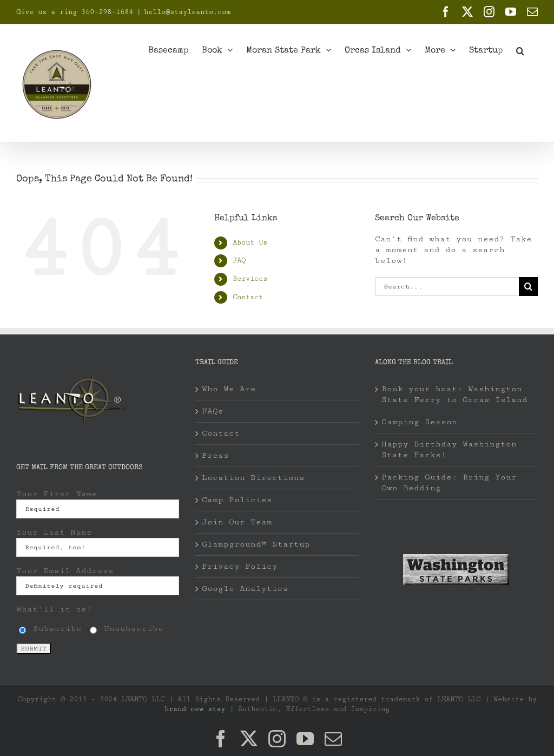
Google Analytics (245, 589)
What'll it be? (54, 609)
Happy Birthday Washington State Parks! (449, 449)
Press (215, 455)
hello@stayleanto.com (187, 12)
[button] (520, 50)
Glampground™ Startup (256, 544)
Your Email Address (65, 571)
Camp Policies (237, 500)
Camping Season (419, 422)
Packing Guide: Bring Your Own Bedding (449, 482)
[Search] (528, 287)
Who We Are (229, 389)
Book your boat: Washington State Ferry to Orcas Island (454, 394)
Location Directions (253, 478)
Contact (248, 297)
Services (250, 279)
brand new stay (195, 709)
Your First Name (57, 494)
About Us (250, 242)
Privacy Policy (240, 566)
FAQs (213, 411)
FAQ (239, 260)
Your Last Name (54, 532)
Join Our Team (237, 522)
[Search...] (447, 287)
